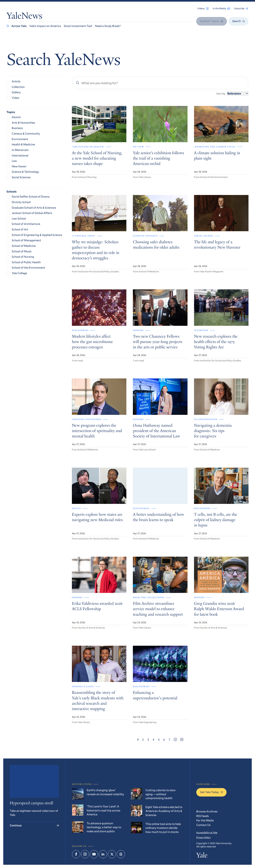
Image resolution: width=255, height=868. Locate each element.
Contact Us (203, 825)
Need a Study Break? (108, 26)
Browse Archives (207, 811)
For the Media (205, 820)
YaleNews (24, 17)
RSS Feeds (203, 816)
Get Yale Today (211, 792)
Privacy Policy (203, 837)
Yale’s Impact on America (45, 26)
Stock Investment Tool (78, 26)
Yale (202, 856)
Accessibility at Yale (207, 833)
